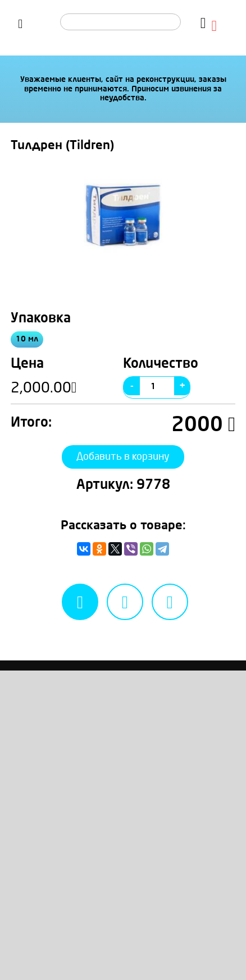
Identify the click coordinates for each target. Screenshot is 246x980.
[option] (123, 214)
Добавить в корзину (123, 466)
